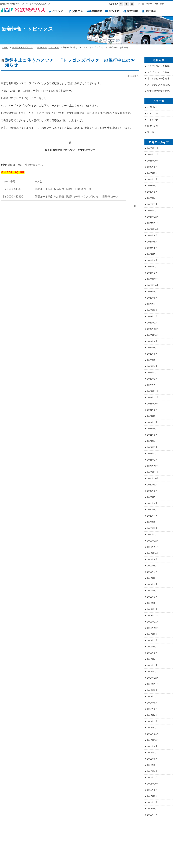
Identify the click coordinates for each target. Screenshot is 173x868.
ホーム (5, 47)
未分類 (150, 132)
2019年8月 (152, 566)
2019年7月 (152, 572)
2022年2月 (152, 379)
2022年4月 (152, 366)
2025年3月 (152, 204)
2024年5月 (152, 254)
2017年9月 (152, 690)
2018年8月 (152, 634)
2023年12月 (153, 279)
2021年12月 (153, 391)
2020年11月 (153, 472)
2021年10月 (153, 404)
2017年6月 (152, 703)
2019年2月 (152, 603)
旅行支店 (114, 11)
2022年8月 (152, 348)
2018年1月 (152, 672)
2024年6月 (152, 248)
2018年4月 (152, 659)
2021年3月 (152, 447)
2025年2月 (152, 211)
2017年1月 (152, 728)
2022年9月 (152, 341)
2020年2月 (152, 528)
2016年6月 (152, 759)
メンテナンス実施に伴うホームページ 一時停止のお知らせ (160, 85)
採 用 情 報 (152, 126)
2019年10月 (153, 553)
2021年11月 (153, 397)
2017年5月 (152, 709)
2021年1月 (152, 460)
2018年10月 (153, 628)
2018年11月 (153, 622)
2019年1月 (152, 609)
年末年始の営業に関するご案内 (160, 91)
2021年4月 (152, 441)
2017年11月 (153, 684)
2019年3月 (152, 597)
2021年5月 (152, 435)
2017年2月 (152, 721)
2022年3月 (152, 373)
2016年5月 (152, 765)
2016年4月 (152, 771)
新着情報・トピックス (22, 47)
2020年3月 (152, 522)
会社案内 (151, 11)
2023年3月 (152, 316)
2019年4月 (152, 591)
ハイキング (153, 120)
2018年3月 (152, 665)
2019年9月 (152, 559)
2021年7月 (152, 422)
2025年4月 (152, 198)
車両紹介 (97, 11)
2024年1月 (152, 273)
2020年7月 (152, 497)
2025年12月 (153, 148)
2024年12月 (153, 217)
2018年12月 (153, 616)
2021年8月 (152, 416)
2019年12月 (153, 541)
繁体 (162, 4)
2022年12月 (153, 329)
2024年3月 (152, 267)
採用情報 (132, 11)
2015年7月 (152, 802)
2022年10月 (153, 335)
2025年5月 (152, 192)
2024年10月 (153, 229)
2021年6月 (152, 429)
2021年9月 (152, 410)
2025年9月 (152, 167)
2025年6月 (152, 186)
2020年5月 (152, 510)
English (149, 4)
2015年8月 (152, 796)
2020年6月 (152, 503)
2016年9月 (152, 746)
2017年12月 (153, 678)
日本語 (141, 4)
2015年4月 (152, 815)
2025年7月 (152, 179)
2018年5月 (152, 653)
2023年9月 (152, 292)
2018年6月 (152, 647)
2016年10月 (153, 740)
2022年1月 (152, 385)
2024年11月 (153, 223)
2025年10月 (153, 161)
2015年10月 (153, 784)
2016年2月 (152, 777)
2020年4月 (152, 516)
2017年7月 (152, 697)
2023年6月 (152, 310)
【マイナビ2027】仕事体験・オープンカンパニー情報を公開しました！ (160, 79)
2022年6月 (152, 354)
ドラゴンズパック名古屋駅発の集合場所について (160, 66)
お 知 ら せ (42, 47)
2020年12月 (153, 466)
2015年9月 (152, 790)
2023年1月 (152, 323)
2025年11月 (153, 154)
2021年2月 (152, 454)
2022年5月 (152, 360)
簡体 (156, 4)
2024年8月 (152, 242)
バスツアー (59, 11)
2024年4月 (152, 260)
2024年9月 (152, 235)
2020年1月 (152, 535)
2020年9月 (152, 485)
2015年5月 (152, 809)
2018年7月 (152, 640)
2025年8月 (152, 173)
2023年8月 (152, 298)
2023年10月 (153, 285)
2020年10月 (153, 478)
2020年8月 (152, 491)
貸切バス (78, 11)
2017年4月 (152, 715)
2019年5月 (152, 584)
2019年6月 (152, 578)
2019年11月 (153, 547)
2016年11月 (153, 734)
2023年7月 (152, 304)
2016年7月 (152, 753)
